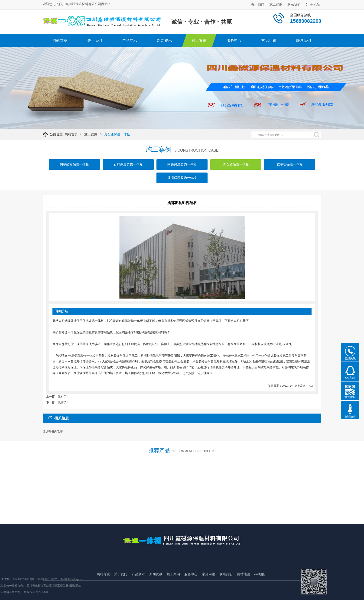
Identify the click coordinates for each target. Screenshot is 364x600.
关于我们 (258, 4)
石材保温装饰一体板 (128, 170)
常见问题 (269, 41)
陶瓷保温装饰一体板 (182, 170)
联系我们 (294, 4)
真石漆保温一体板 (120, 134)
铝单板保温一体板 (290, 170)
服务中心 (234, 41)
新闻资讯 (164, 41)
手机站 (313, 4)
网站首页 (60, 41)
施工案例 (276, 4)
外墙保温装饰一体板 (182, 183)
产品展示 (130, 41)
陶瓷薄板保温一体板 (74, 170)
